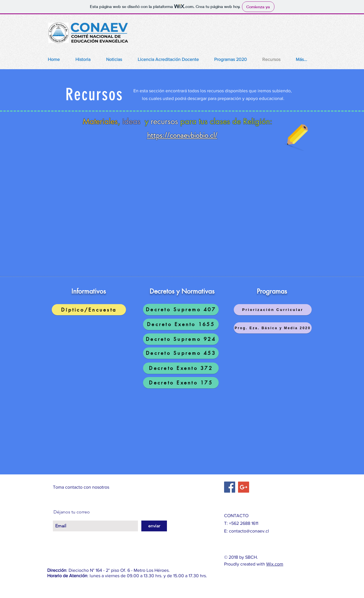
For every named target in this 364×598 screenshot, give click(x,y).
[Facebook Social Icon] (230, 487)
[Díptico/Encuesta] (89, 310)
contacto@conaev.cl (249, 531)
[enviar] (154, 526)
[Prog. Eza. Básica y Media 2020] (273, 328)
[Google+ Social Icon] (244, 487)
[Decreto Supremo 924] (181, 339)
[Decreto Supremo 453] (181, 353)
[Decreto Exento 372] (181, 368)
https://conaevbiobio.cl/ (182, 135)
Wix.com (275, 564)
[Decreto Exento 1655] (181, 324)
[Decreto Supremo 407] (181, 310)
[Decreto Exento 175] (181, 383)
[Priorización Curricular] (273, 310)
